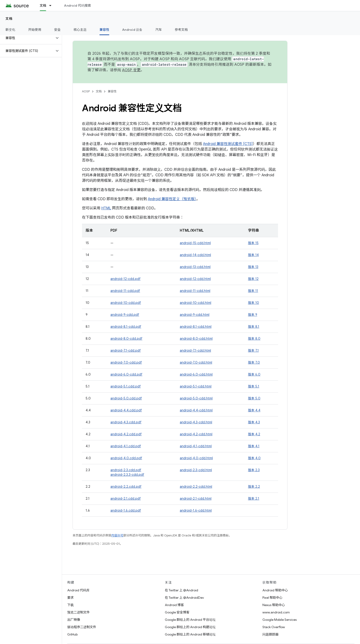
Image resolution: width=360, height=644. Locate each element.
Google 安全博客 (177, 612)
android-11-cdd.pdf (125, 291)
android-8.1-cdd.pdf (126, 327)
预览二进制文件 (79, 612)
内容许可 (117, 535)
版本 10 (253, 303)
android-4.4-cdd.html (196, 410)
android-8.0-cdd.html (196, 339)
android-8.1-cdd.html (196, 327)
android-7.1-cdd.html (195, 350)
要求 (70, 598)
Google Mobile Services (280, 620)
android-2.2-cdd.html (196, 487)
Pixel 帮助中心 (272, 598)
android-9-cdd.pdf (125, 315)
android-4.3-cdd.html (196, 422)
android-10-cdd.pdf (126, 303)
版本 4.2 (254, 434)
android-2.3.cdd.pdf (126, 470)
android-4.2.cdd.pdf (126, 434)
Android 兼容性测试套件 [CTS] (228, 144)
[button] (27, 38)
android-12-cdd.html (195, 279)
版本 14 (253, 255)
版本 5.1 (254, 386)
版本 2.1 (254, 499)
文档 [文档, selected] (43, 6)
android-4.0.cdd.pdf (126, 458)
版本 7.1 (253, 350)
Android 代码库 (78, 590)
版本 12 (253, 279)
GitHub (72, 634)
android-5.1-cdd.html (196, 386)
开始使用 (35, 30)
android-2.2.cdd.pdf (126, 487)
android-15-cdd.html (195, 243)
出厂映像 (74, 620)
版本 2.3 (254, 470)
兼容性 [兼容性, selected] (104, 30)
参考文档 (181, 30)
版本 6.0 (254, 374)
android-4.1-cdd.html (196, 446)
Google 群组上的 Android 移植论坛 (190, 634)
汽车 (159, 30)
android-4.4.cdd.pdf (126, 410)
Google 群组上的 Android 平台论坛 (190, 620)
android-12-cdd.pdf (125, 279)
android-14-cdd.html (195, 255)
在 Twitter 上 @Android (181, 590)
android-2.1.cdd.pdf (126, 499)
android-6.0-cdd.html (196, 374)
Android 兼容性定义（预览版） (172, 199)
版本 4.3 (254, 422)
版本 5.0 (254, 398)
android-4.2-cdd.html (196, 434)
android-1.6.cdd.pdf (126, 510)
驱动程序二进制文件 (82, 627)
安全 (58, 30)
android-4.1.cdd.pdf (126, 446)
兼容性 (112, 91)
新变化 (10, 30)
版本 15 (253, 243)
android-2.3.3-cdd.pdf (127, 475)
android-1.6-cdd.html (196, 510)
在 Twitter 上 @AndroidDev (184, 598)
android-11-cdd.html (195, 291)
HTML (106, 208)
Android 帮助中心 (275, 590)
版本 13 (253, 267)
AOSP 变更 (131, 70)
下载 (70, 605)
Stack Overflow (274, 627)
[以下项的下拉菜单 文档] (52, 6)
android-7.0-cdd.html (196, 362)
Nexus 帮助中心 (274, 605)
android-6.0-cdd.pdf (126, 374)
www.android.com (276, 612)
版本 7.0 (254, 362)
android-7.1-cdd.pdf (126, 350)
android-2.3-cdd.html (196, 470)
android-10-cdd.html (195, 303)
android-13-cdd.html (195, 267)
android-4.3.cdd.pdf (126, 422)
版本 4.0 (254, 458)
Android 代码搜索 (77, 6)
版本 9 (253, 315)
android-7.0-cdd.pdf (126, 362)
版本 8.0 (254, 339)
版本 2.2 (254, 487)
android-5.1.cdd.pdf (126, 386)
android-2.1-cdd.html (196, 499)
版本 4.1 (254, 446)
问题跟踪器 (270, 634)
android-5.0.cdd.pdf (126, 398)
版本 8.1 (254, 327)
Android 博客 (174, 605)
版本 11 (253, 291)
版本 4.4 (254, 410)
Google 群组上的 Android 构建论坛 (190, 627)
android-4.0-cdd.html (196, 458)
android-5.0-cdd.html (196, 398)
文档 (9, 19)
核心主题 (80, 30)
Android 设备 (132, 30)
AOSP (86, 91)
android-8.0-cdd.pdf (126, 339)
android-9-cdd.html (195, 315)
